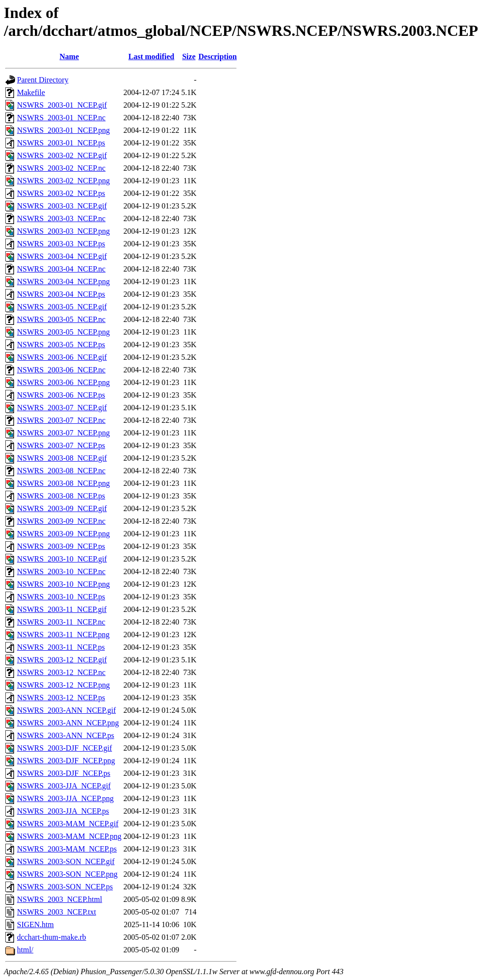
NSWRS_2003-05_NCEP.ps (61, 345)
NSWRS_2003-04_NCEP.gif (62, 256)
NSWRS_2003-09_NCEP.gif (62, 508)
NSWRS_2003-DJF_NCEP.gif (64, 748)
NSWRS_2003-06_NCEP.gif (62, 357)
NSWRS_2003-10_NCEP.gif (62, 559)
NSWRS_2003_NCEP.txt (56, 912)
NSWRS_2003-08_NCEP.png (64, 483)
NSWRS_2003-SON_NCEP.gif (66, 861)
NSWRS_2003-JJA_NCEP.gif (64, 786)
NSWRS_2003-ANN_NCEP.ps (65, 735)
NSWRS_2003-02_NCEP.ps (61, 193)
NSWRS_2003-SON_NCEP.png (67, 874)
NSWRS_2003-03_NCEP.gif (62, 206)
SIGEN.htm (35, 924)
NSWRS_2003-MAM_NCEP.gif (68, 824)
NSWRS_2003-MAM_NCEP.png (69, 836)
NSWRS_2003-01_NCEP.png (64, 130)
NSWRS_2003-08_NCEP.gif (62, 458)
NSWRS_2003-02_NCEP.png (64, 181)
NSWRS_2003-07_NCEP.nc (61, 420)
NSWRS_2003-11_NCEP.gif (62, 609)
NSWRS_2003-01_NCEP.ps (61, 143)
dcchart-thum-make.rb (52, 937)
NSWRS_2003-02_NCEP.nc (61, 168)
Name (69, 56)
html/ (25, 950)
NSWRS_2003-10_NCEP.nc (61, 571)
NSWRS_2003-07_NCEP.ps (61, 445)
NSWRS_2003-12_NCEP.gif (62, 660)
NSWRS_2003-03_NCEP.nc (61, 218)
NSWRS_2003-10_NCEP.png (64, 584)
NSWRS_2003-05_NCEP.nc (61, 319)
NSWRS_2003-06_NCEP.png (64, 382)
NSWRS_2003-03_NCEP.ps (61, 244)
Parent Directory (43, 80)
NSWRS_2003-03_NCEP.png (64, 231)
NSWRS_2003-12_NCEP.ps (61, 698)
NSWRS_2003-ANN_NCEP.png (68, 723)
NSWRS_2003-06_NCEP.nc (61, 370)
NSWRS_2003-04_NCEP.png (64, 281)
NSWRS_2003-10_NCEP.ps (61, 597)
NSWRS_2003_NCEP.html (60, 899)
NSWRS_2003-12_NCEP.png (64, 685)
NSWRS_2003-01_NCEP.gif (62, 105)
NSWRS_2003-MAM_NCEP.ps (67, 849)
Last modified (151, 56)
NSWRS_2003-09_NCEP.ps (61, 546)
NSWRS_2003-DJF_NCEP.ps (64, 773)
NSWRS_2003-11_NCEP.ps (61, 647)
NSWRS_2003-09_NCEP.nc (61, 521)
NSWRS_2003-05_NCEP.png (64, 332)
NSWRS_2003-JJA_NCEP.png (65, 798)
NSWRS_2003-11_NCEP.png (63, 635)
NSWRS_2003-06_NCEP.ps (61, 395)
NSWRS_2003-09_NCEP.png (64, 534)
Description (217, 56)
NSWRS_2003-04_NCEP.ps (61, 294)
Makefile (31, 92)
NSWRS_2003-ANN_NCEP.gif (66, 710)
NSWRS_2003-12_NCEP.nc (61, 672)
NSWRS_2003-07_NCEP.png (64, 433)
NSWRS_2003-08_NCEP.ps (61, 496)
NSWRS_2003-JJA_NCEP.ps (63, 811)
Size (189, 56)
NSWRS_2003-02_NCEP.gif (62, 155)
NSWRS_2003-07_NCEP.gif (62, 408)
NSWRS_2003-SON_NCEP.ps (65, 887)
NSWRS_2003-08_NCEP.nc (61, 471)
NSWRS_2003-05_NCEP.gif (62, 307)
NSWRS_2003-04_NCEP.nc (61, 269)
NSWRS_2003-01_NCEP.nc (61, 118)
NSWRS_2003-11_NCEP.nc (61, 622)
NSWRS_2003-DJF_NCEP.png (66, 761)
